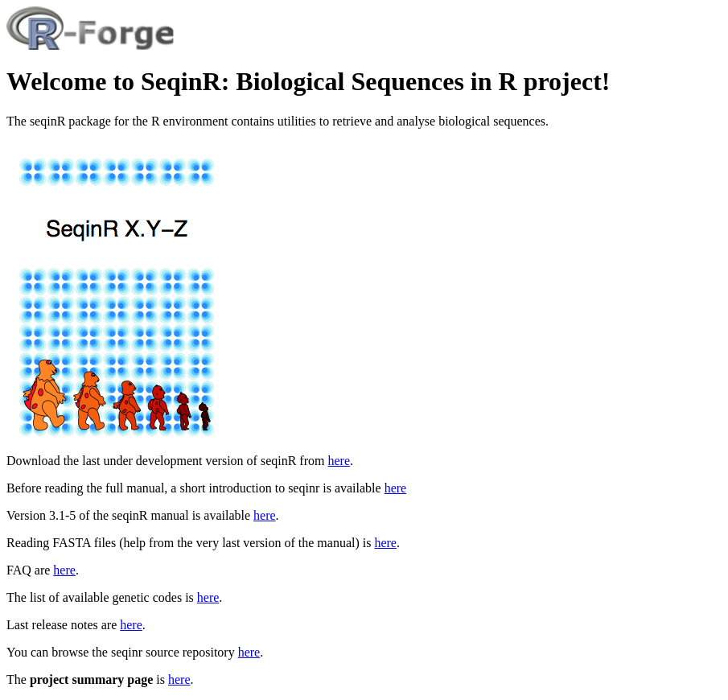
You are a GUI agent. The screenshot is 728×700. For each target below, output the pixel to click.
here (339, 461)
